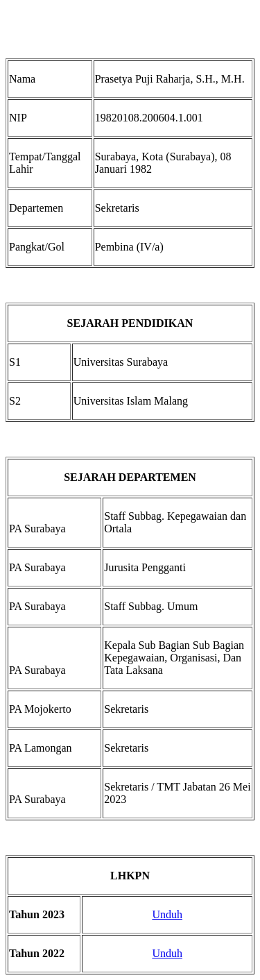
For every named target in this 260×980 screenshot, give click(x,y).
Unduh (167, 914)
